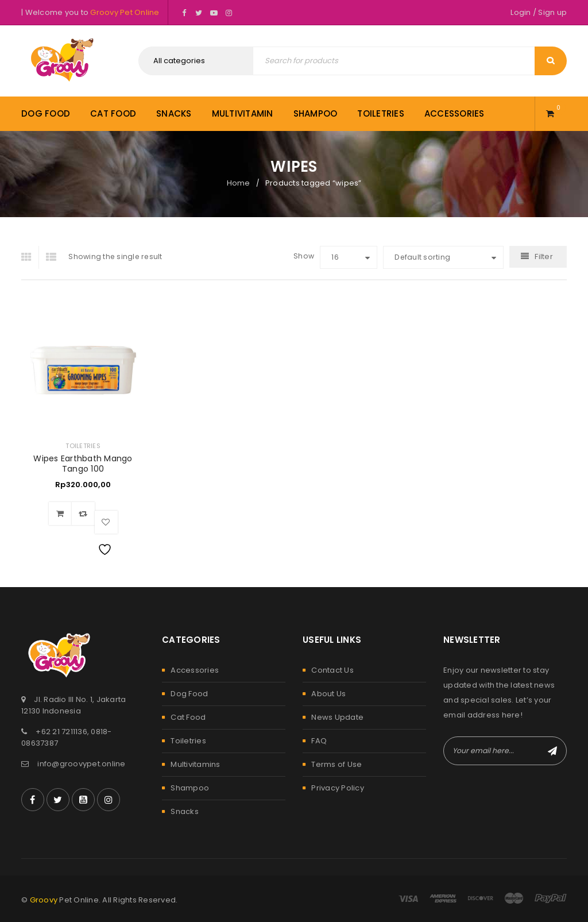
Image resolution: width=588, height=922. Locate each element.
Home (239, 183)
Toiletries (83, 446)
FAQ (319, 741)
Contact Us (332, 670)
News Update (337, 717)
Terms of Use (336, 764)
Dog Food (189, 694)
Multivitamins (195, 764)
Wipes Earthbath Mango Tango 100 (83, 464)
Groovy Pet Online (125, 12)
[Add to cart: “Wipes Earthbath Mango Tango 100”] (60, 514)
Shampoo (190, 788)
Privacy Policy (338, 788)
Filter (544, 256)
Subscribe (552, 751)
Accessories (195, 670)
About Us (328, 694)
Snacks (185, 811)
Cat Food (188, 717)
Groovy (44, 900)
